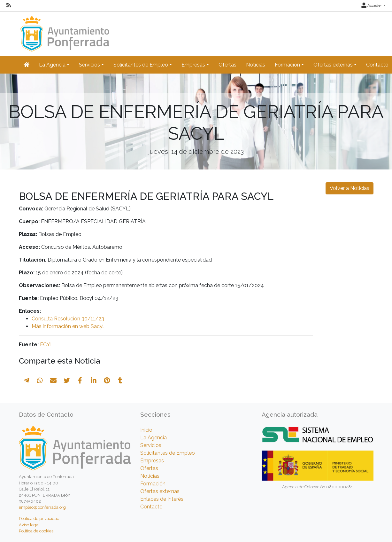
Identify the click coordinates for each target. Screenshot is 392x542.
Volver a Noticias (350, 188)
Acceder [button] (372, 5)
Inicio (146, 430)
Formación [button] (287, 65)
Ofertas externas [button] (333, 65)
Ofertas (227, 65)
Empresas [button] (193, 65)
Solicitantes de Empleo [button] (141, 65)
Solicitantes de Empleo (168, 453)
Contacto (151, 507)
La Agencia (154, 438)
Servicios (151, 445)
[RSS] (9, 5)
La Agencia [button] (52, 65)
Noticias (256, 65)
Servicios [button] (89, 65)
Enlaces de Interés (162, 499)
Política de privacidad (39, 518)
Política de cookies (36, 531)
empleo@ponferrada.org (42, 507)
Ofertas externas (160, 491)
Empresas (152, 461)
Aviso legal (29, 525)
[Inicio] (64, 31)
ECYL (47, 345)
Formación (153, 484)
